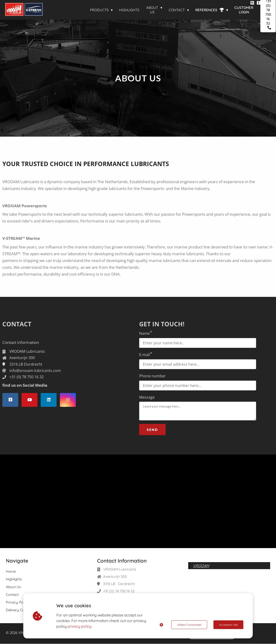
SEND (152, 430)
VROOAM (201, 566)
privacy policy (80, 626)
